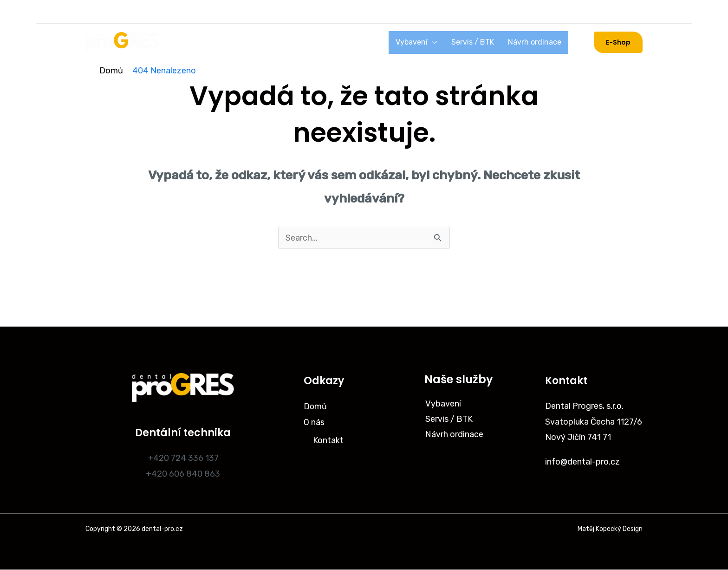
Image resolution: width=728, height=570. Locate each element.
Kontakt (328, 440)
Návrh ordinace (538, 42)
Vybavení (428, 42)
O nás (218, 42)
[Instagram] (95, 12)
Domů (187, 42)
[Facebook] (119, 12)
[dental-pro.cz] (123, 42)
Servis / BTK (482, 42)
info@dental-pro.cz (583, 462)
